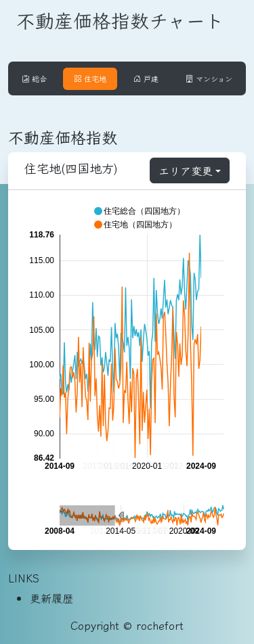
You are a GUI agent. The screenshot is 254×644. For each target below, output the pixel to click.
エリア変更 (186, 170)
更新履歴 (51, 598)
